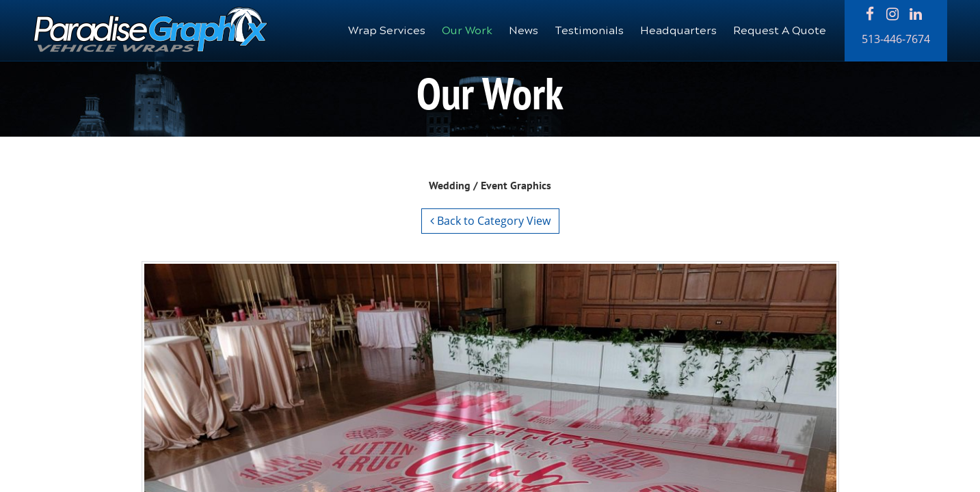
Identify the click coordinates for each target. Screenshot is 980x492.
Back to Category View (490, 221)
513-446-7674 (896, 39)
